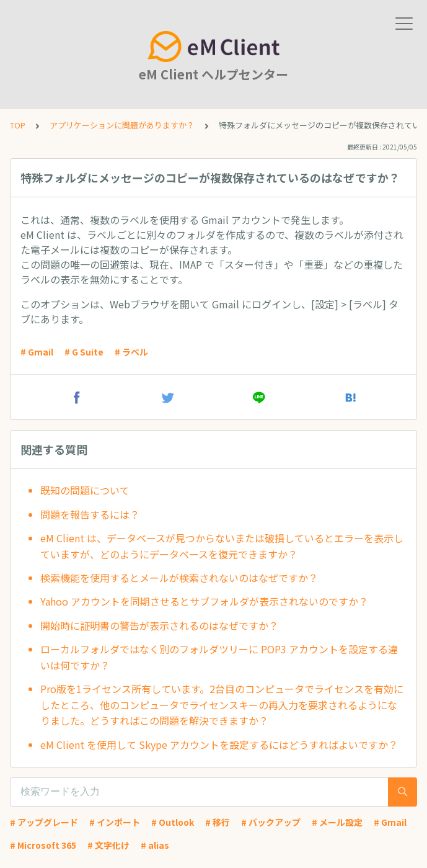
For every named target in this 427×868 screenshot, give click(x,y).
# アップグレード (44, 822)
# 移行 (218, 822)
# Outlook (173, 822)
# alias (155, 845)
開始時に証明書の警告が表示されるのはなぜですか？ (159, 625)
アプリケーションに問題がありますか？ (122, 125)
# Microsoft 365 (43, 845)
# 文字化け (108, 845)
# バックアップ (271, 822)
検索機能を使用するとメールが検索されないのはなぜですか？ (179, 578)
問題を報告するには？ (90, 514)
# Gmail (37, 352)
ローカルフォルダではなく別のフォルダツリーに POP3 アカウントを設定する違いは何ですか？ (219, 657)
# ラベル (131, 352)
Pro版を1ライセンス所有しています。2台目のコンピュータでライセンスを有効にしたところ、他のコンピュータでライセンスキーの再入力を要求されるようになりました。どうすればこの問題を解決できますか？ (222, 705)
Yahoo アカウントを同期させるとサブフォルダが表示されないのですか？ (204, 601)
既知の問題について (85, 490)
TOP (18, 125)
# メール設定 (337, 822)
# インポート (115, 822)
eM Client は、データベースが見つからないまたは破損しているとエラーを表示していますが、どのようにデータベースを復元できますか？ (222, 546)
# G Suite (84, 352)
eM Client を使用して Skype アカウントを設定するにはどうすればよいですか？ (219, 745)
